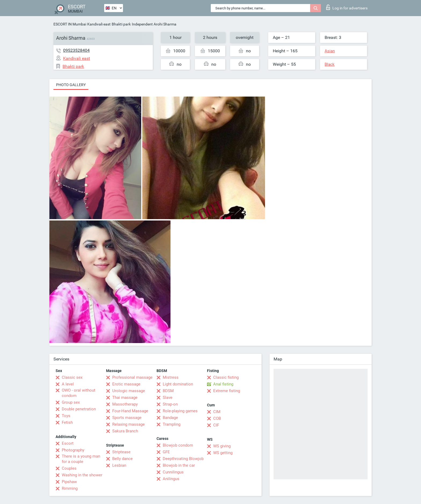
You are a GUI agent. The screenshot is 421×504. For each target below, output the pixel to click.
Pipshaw (69, 482)
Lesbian (119, 465)
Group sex (71, 402)
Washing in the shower (82, 475)
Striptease (121, 452)
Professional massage (132, 377)
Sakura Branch (125, 431)
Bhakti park (121, 24)
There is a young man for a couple (81, 459)
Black (330, 64)
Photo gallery (71, 85)
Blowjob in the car (179, 465)
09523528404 (76, 50)
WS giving (222, 446)
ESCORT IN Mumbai (70, 24)
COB (217, 418)
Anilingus (171, 479)
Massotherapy (125, 404)
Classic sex (72, 377)
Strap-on (170, 404)
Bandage (170, 418)
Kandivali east (99, 24)
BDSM (168, 391)
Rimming (70, 488)
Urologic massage (129, 391)
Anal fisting (223, 384)
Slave (168, 398)
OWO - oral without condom (79, 393)
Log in (347, 7)
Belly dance (122, 459)
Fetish (67, 422)
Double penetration (79, 409)
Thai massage (125, 398)
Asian (330, 51)
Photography (73, 450)
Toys (66, 416)
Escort (68, 443)
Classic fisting (226, 377)
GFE (166, 452)
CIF (216, 425)
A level (68, 384)
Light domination (178, 384)
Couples (69, 468)
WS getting (223, 453)
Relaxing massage (128, 424)
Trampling (172, 424)
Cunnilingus (173, 472)
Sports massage (127, 418)
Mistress (171, 377)
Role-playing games (180, 411)
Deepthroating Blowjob (183, 459)
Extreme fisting (227, 391)
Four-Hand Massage (130, 411)
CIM (217, 412)
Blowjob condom (178, 445)
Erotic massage (126, 384)
